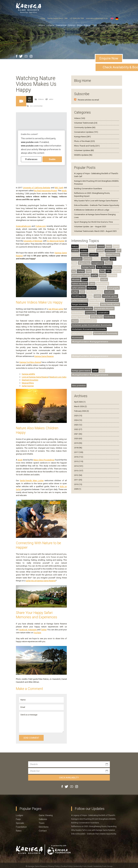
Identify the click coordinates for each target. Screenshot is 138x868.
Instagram (33, 630)
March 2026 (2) (80, 406)
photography (113, 288)
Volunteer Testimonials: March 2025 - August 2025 (95, 231)
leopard (92, 246)
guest (85, 279)
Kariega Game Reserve (44, 356)
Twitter (44, 630)
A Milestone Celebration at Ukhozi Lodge (92, 210)
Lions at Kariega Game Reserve (35, 377)
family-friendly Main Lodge (32, 481)
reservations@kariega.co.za (97, 18)
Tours (94, 25)
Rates (87, 25)
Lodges (20, 815)
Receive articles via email (88, 100)
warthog (117, 267)
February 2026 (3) (82, 411)
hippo (109, 246)
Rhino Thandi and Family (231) (87, 146)
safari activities (79, 288)
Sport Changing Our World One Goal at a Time (93, 222)
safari (51, 99)
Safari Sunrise (28, 386)
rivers (89, 271)
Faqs (18, 819)
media (97, 259)
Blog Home (83, 81)
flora (102, 271)
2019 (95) (78, 443)
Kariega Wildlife (97, 300)
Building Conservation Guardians (88, 189)
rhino (95, 271)
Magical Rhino (28, 383)
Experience (61, 25)
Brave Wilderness (104, 267)
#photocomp (103, 284)
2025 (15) (78, 416)
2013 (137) (79, 471)
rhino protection (79, 386)
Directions (44, 827)
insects (83, 246)
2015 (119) (79, 461)
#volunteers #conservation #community (89, 329)
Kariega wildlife (28, 374)
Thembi (109, 263)
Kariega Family (88, 267)
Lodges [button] (50, 25)
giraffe (94, 275)
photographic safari (81, 275)
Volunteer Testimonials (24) (86, 123)
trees (74, 263)
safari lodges (96, 317)
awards (75, 255)
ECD (83, 292)
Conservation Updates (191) (86, 132)
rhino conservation (88, 321)
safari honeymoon (80, 300)
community (90, 313)
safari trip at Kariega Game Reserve (41, 581)
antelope (94, 255)
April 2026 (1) (80, 402)
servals (100, 251)
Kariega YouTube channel (30, 362)
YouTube (37, 633)
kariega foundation (80, 317)
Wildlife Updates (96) (83, 155)
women (103, 275)
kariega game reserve (81, 371)
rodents (84, 251)
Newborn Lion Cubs (58, 377)
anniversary (77, 259)
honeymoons (98, 263)
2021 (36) (78, 434)
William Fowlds (113, 255)
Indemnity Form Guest (83, 866)
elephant (117, 271)
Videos (41, 99)
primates (88, 259)
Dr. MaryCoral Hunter (56, 241)
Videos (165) (80, 118)
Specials (20, 823)
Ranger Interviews (80, 304)
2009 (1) (78, 489)
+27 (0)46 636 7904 (77, 18)
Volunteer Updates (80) (84, 150)
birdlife (104, 279)
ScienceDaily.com (23, 226)
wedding (76, 267)
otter (102, 255)
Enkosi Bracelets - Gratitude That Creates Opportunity (97, 205)
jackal (92, 251)
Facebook (23, 630)
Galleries (72, 25)
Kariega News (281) (82, 137)
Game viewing (46, 815)
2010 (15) (78, 484)
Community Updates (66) (85, 127)
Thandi (75, 321)
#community (77, 337)
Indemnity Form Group (103, 866)
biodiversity (109, 317)
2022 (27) (78, 429)
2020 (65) (78, 439)
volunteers (94, 304)
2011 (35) (78, 480)
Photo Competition (95, 292)
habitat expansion (80, 284)
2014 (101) (79, 466)
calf (119, 251)
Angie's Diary (84, 263)
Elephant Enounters (30, 380)
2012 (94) (78, 475)
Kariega (81, 271)
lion (74, 271)
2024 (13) (78, 420)
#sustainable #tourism (104, 308)
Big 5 (102, 371)
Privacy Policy (54, 866)
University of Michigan (33, 241)
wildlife (97, 296)
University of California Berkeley (37, 188)
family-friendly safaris (110, 304)
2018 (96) (78, 448)
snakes (75, 251)
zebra (92, 284)
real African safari (56, 309)
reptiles (105, 259)
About (42, 25)
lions (90, 296)
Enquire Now (109, 58)
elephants (91, 288)
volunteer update (110, 296)
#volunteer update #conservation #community (92, 325)
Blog (80, 25)
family (113, 259)
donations (109, 292)
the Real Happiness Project (45, 191)
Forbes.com (41, 226)
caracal (101, 246)
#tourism (76, 279)
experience (94, 279)
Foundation (114, 25)
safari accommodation (82, 333)
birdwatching (78, 313)
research (102, 288)
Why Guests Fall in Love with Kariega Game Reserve (96, 201)
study (64, 191)
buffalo (75, 292)
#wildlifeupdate (79, 296)
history (75, 246)
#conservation (112, 300)
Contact (102, 25)
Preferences (31, 159)
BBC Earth (59, 188)
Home (43, 18)
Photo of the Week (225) (84, 141)
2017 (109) (79, 452)
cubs (108, 271)
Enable (52, 159)
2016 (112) (79, 457)
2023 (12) (78, 425)
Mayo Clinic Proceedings (44, 460)
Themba (84, 255)
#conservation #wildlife (82, 308)
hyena (116, 246)
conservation (103, 313)
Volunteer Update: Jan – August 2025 (90, 227)
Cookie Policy (67, 866)
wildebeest (110, 251)
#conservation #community (106, 333)
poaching (112, 275)
